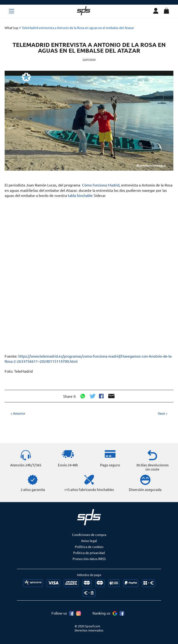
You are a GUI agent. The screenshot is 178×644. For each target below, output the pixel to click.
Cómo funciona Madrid (101, 185)
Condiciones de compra (89, 535)
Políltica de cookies (89, 547)
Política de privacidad (89, 553)
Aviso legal (89, 541)
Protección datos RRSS (89, 559)
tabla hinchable (80, 195)
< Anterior (18, 413)
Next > (163, 413)
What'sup (11, 28)
